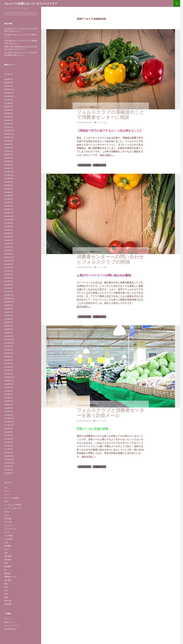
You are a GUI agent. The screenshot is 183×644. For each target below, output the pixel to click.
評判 (6, 590)
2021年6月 (9, 274)
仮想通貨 (8, 546)
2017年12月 (9, 418)
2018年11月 (9, 381)
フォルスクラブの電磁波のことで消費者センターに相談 (111, 114)
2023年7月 (9, 189)
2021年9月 (9, 264)
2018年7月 (9, 394)
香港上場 (8, 601)
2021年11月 (9, 257)
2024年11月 (9, 134)
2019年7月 (9, 353)
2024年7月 (9, 148)
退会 (6, 594)
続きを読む (107, 155)
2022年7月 (9, 230)
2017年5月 (9, 442)
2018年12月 (9, 377)
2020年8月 (9, 309)
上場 (6, 542)
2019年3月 (9, 367)
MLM (6, 501)
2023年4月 (9, 199)
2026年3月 (9, 79)
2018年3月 (9, 408)
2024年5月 (9, 155)
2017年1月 (9, 453)
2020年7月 (9, 312)
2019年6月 (9, 357)
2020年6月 (9, 316)
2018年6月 (9, 398)
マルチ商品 (9, 536)
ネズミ (7, 515)
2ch (6, 488)
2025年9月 (9, 100)
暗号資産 (8, 566)
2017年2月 (9, 449)
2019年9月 (9, 346)
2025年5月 (9, 113)
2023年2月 (9, 206)
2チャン (7, 494)
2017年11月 (9, 422)
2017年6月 (9, 439)
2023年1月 (9, 209)
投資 (6, 563)
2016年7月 (9, 470)
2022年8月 (9, 226)
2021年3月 (9, 285)
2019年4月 (9, 363)
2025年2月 (9, 124)
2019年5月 (9, 360)
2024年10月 (9, 137)
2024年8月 (9, 144)
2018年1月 (9, 415)
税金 (6, 584)
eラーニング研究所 (12, 498)
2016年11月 (9, 459)
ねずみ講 (8, 518)
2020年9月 (9, 305)
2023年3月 (9, 202)
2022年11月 (9, 216)
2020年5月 (9, 319)
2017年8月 (9, 432)
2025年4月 (9, 117)
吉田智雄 (8, 560)
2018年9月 (9, 387)
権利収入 (8, 573)
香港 (6, 597)
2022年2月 (9, 247)
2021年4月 (9, 281)
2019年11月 (9, 339)
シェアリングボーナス (13, 508)
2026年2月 (9, 83)
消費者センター (96, 107)
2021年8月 (9, 268)
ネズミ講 (8, 522)
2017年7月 (9, 435)
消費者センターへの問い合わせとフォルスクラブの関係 (110, 259)
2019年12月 (9, 336)
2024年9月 (9, 141)
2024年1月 (9, 168)
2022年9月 (9, 223)
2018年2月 (9, 411)
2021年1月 (9, 292)
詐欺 (6, 587)
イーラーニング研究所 (13, 505)
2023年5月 (9, 196)
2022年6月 (9, 233)
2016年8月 (9, 466)
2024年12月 (9, 131)
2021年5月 (9, 278)
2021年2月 (9, 288)
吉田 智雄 (8, 556)
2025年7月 (9, 107)
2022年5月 (9, 237)
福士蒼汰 (8, 580)
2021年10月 (9, 261)
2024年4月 (9, 158)
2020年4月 (9, 322)
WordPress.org (10, 629)
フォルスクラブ (83, 107)
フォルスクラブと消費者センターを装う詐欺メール (111, 413)
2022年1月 (9, 250)
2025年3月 (9, 120)
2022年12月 (9, 213)
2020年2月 (9, 329)
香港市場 (8, 604)
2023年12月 (9, 172)
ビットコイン (9, 525)
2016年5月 (9, 473)
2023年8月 (9, 185)
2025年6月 (9, 110)
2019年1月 (9, 374)
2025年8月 (9, 103)
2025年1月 (9, 127)
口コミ (7, 549)
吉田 (6, 553)
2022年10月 (9, 220)
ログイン (8, 619)
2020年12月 (9, 295)
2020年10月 (9, 302)
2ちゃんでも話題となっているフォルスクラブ (31, 3)
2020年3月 (9, 326)
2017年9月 (9, 429)
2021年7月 (9, 271)
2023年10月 (9, 178)
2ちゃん (7, 491)
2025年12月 (9, 89)
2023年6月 (9, 192)
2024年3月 (9, 161)
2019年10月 (9, 343)
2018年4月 (9, 405)
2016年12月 (9, 456)
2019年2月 (9, 370)
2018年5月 (9, 401)
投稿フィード (9, 622)
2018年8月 (9, 391)
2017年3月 (9, 446)
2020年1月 (9, 333)
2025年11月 (9, 93)
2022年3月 (9, 244)
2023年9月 (9, 182)
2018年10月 (9, 384)
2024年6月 (9, 151)
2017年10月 (9, 425)
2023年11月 (9, 175)
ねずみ (7, 512)
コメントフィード (11, 626)
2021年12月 (9, 254)
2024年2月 (9, 165)
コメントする (102, 123)
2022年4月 (9, 240)
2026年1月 (9, 86)
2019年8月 (9, 350)
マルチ (7, 532)
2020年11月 (9, 298)
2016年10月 (9, 463)
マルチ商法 (9, 539)
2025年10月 (9, 96)
